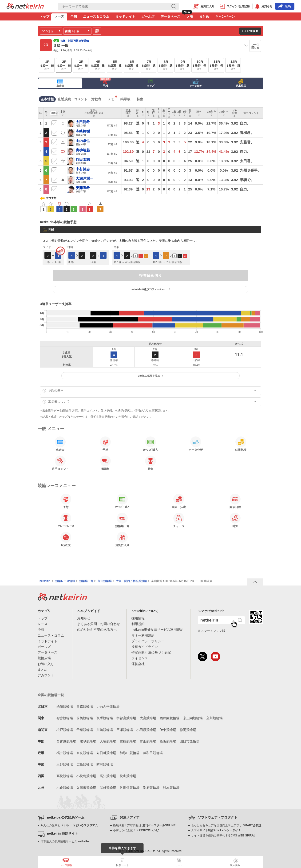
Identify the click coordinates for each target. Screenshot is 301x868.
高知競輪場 (108, 776)
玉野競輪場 (65, 764)
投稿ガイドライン (145, 647)
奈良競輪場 (85, 753)
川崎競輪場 (105, 730)
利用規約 (138, 624)
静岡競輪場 (188, 730)
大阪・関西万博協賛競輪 (131, 581)
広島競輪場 (85, 764)
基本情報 (47, 99)
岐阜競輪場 (88, 741)
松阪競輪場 (168, 741)
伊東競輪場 (168, 730)
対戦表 (96, 99)
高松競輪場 (65, 776)
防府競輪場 (105, 764)
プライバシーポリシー (148, 641)
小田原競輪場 (146, 730)
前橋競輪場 (85, 718)
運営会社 (138, 664)
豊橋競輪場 (128, 741)
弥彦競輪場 (65, 718)
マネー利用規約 (143, 635)
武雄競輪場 (108, 788)
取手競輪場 (105, 718)
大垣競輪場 (108, 741)
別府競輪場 (151, 788)
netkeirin (45, 581)
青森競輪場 (85, 707)
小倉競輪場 (65, 788)
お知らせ (84, 618)
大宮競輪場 (148, 718)
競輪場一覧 (86, 581)
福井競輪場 (65, 753)
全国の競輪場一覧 (51, 695)
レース (59, 16)
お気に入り (46, 664)
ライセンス (140, 658)
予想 (74, 16)
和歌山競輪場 (130, 753)
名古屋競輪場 (66, 741)
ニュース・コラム (51, 635)
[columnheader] (46, 113)
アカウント (46, 675)
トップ (44, 16)
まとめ (204, 16)
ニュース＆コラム (96, 16)
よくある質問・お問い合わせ (99, 624)
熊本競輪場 (171, 788)
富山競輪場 (105, 581)
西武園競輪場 (170, 718)
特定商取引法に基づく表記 (151, 652)
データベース (170, 16)
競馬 (284, 6)
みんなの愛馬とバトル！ (69, 825)
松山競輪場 (128, 776)
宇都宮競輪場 (126, 718)
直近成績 (64, 99)
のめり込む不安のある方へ (97, 630)
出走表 (60, 83)
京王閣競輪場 (193, 718)
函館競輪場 (65, 707)
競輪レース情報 (65, 581)
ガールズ (148, 16)
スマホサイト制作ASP (216, 830)
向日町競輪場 (106, 753)
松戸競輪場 (65, 730)
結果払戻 (241, 83)
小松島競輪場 (86, 776)
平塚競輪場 (125, 730)
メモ (190, 16)
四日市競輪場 (190, 741)
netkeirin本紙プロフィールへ (150, 289)
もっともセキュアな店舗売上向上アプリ (226, 825)
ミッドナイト (125, 16)
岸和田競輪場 (153, 753)
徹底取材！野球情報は (144, 825)
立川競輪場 (214, 718)
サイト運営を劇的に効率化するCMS (223, 836)
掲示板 (125, 99)
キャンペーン (225, 16)
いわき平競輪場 (108, 707)
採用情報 (138, 618)
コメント (81, 99)
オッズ (151, 83)
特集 (140, 99)
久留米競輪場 (86, 788)
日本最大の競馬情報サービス (65, 841)
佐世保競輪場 (130, 788)
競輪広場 (44, 658)
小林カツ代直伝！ (136, 830)
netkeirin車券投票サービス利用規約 (157, 630)
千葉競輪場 (85, 730)
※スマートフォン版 (212, 631)
